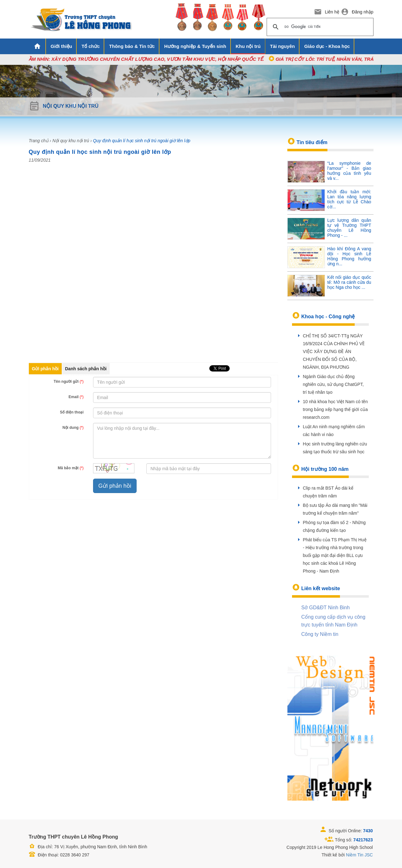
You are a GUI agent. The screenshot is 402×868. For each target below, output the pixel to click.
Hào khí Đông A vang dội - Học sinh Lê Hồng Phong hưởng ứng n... (349, 256)
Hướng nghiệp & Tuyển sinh (195, 46)
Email (76, 397)
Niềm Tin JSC (359, 855)
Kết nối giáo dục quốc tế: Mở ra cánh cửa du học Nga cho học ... (349, 282)
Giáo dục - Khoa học (327, 46)
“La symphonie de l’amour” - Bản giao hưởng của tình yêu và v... (349, 171)
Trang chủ (39, 141)
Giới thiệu (62, 46)
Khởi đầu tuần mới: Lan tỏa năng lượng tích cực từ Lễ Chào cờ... (349, 199)
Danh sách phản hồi (86, 369)
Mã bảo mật (71, 468)
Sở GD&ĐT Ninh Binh (326, 608)
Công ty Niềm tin (320, 634)
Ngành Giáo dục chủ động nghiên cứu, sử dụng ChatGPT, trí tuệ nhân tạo (333, 384)
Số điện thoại (72, 412)
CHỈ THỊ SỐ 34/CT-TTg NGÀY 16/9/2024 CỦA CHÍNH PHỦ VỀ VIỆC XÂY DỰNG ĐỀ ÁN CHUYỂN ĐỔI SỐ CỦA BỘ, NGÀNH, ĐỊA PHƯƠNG (334, 351)
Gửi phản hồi (45, 369)
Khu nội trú (248, 46)
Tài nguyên (282, 46)
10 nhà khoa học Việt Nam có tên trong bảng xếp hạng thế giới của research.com (335, 409)
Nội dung (73, 428)
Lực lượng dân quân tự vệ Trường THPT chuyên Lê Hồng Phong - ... (349, 228)
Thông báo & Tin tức (132, 46)
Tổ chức (91, 46)
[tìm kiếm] (319, 27)
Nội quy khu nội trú (71, 141)
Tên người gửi (69, 382)
